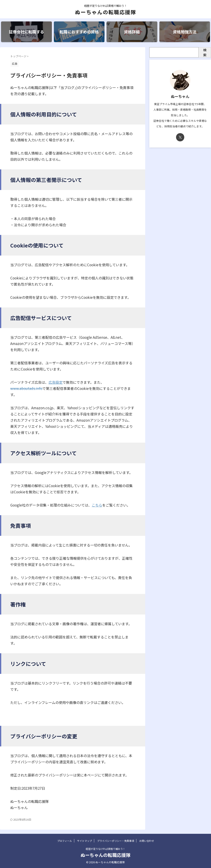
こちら (97, 505)
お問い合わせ (147, 841)
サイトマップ (85, 841)
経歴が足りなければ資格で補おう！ (105, 849)
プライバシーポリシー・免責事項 (116, 841)
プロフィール (65, 841)
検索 (205, 52)
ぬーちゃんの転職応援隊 (106, 12)
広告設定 (56, 382)
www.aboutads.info (26, 388)
